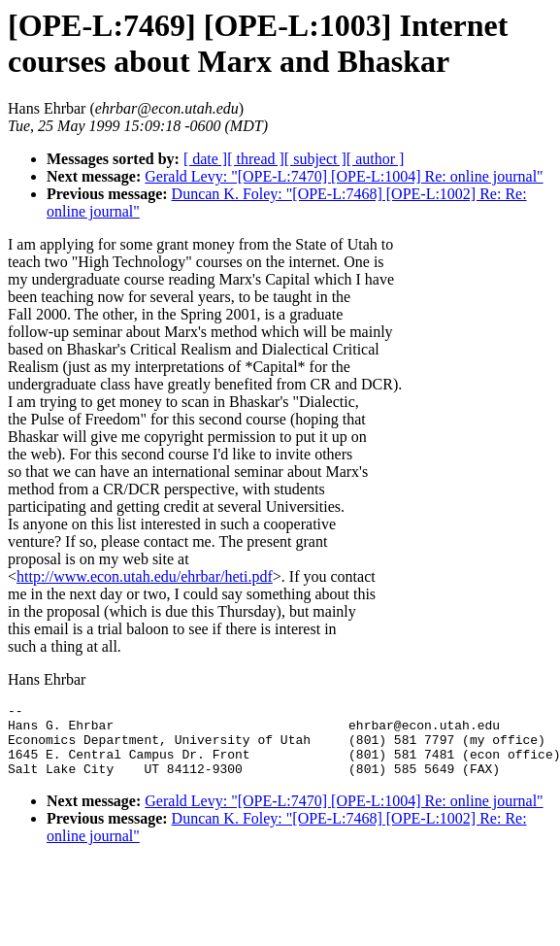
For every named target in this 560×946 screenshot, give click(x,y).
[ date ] (205, 159)
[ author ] (376, 159)
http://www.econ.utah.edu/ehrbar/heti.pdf (145, 576)
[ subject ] (315, 159)
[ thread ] (256, 159)
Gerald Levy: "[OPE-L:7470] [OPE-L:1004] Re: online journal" (344, 176)
